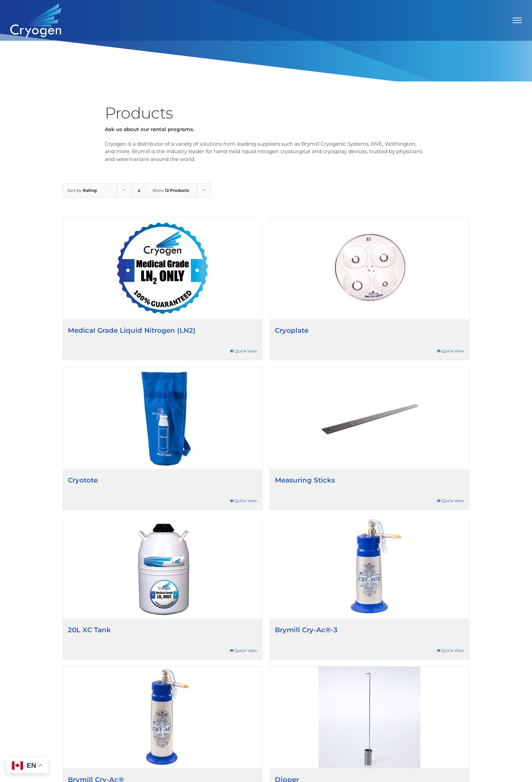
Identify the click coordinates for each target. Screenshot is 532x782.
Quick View (246, 351)
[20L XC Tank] (163, 568)
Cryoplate (292, 330)
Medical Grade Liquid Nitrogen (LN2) (132, 330)
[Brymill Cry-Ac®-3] (369, 568)
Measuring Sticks (305, 480)
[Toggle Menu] (517, 20)
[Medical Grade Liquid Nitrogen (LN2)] (163, 268)
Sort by (82, 190)
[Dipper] (369, 717)
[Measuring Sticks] (369, 418)
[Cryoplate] (369, 268)
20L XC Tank (89, 630)
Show (171, 190)
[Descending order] (139, 190)
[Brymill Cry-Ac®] (163, 717)
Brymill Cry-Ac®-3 (306, 630)
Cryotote (83, 480)
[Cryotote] (163, 418)
